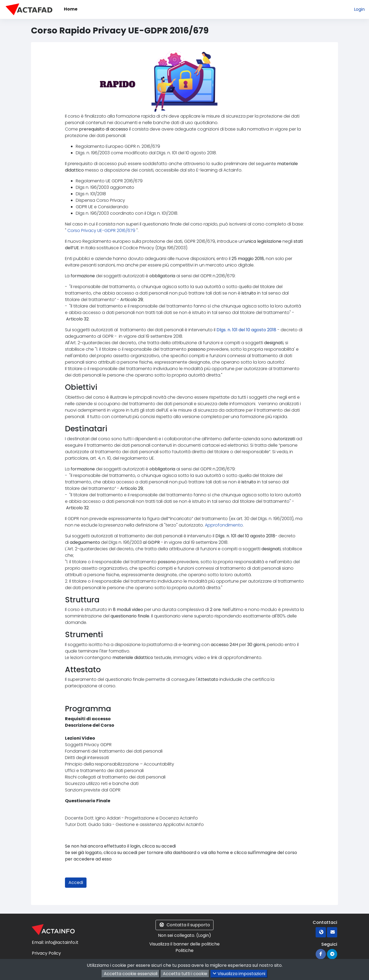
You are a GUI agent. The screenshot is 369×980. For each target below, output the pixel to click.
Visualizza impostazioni (239, 974)
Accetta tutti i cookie (185, 974)
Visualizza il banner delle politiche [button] (184, 944)
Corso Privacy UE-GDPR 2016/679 (102, 231)
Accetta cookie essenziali (131, 974)
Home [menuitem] (71, 9)
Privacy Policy (46, 953)
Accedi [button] (76, 882)
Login (359, 9)
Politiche (184, 950)
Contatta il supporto (184, 925)
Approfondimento (224, 525)
